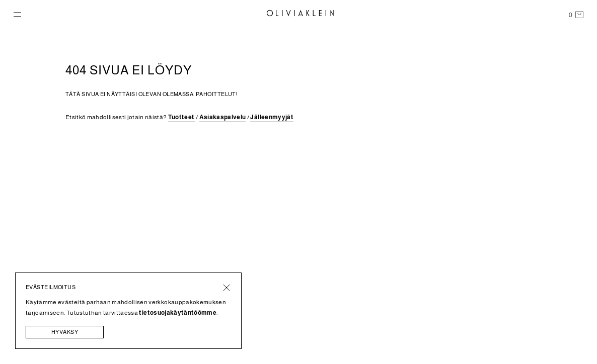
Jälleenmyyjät (272, 117)
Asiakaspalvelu (223, 117)
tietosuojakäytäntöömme (178, 313)
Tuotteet (181, 117)
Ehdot (470, 320)
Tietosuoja (512, 320)
